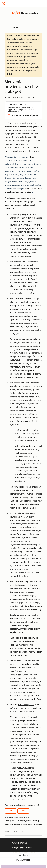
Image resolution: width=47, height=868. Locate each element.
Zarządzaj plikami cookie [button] (23, 852)
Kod (11, 661)
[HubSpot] (4, 4)
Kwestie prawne (19, 843)
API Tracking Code (26, 705)
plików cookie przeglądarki (26, 127)
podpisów (26, 107)
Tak (11, 811)
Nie (23, 811)
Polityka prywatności (22, 848)
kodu (33, 157)
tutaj (9, 74)
